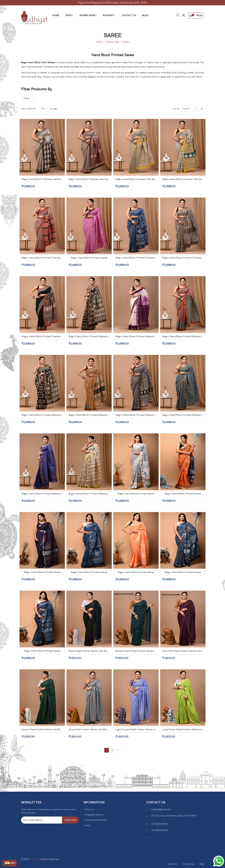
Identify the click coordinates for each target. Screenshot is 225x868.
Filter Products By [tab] (37, 89)
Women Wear (113, 42)
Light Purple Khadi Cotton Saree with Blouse (141, 729)
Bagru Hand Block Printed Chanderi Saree (45, 258)
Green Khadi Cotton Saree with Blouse (44, 729)
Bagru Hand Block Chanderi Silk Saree (43, 179)
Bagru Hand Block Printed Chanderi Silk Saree (141, 258)
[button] (9, 863)
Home (99, 42)
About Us (172, 864)
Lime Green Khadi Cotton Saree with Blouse (187, 729)
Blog (202, 864)
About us (90, 809)
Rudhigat (34, 859)
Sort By (176, 109)
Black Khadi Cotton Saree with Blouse (90, 651)
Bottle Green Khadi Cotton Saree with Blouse (141, 651)
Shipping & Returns (95, 815)
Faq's (88, 825)
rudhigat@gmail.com (161, 809)
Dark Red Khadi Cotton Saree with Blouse (186, 651)
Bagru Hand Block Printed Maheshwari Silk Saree (96, 336)
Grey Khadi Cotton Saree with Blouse (90, 729)
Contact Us (188, 864)
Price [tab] (26, 98)
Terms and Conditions (96, 820)
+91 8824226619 (159, 824)
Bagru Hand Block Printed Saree (89, 258)
